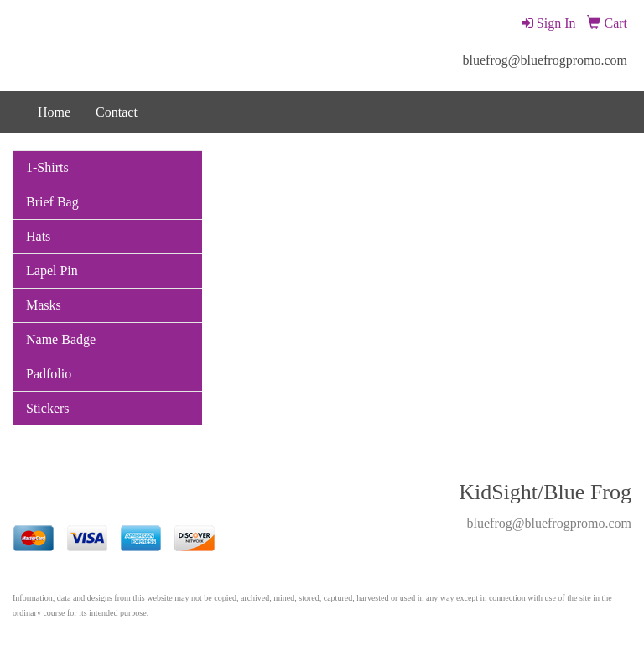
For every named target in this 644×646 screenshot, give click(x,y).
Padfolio (49, 374)
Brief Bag (52, 202)
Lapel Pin (52, 271)
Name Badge (61, 339)
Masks (44, 305)
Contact (117, 112)
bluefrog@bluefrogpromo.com (545, 60)
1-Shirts (47, 167)
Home (54, 112)
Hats (38, 236)
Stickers (48, 408)
